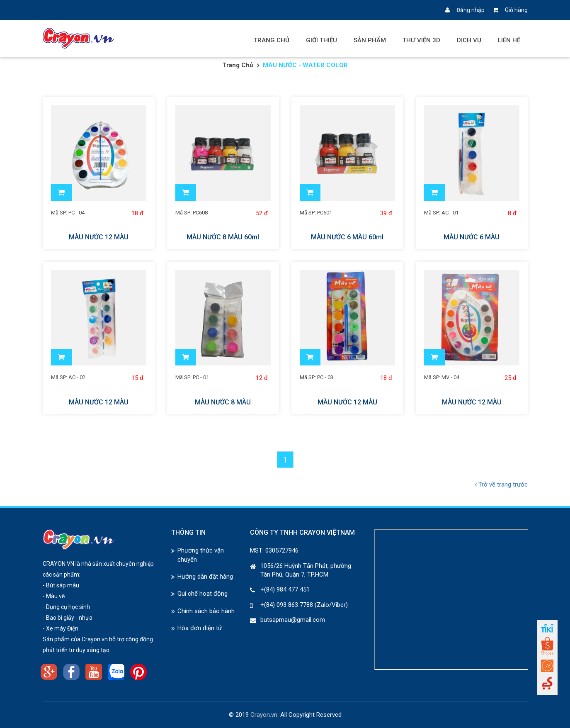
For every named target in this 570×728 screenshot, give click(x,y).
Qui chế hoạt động (203, 594)
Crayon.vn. (264, 715)
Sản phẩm (370, 40)
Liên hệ (509, 40)
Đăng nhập (465, 10)
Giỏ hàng (510, 10)
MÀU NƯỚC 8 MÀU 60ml (223, 237)
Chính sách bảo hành (206, 611)
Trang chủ (272, 40)
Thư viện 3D (421, 40)
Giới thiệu (321, 40)
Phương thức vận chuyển (201, 555)
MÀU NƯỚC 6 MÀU (472, 237)
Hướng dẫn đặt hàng (205, 577)
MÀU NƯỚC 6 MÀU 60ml (347, 237)
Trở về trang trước (501, 485)
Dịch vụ (469, 40)
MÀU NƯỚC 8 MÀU (223, 402)
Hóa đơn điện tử (200, 628)
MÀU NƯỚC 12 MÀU (99, 237)
